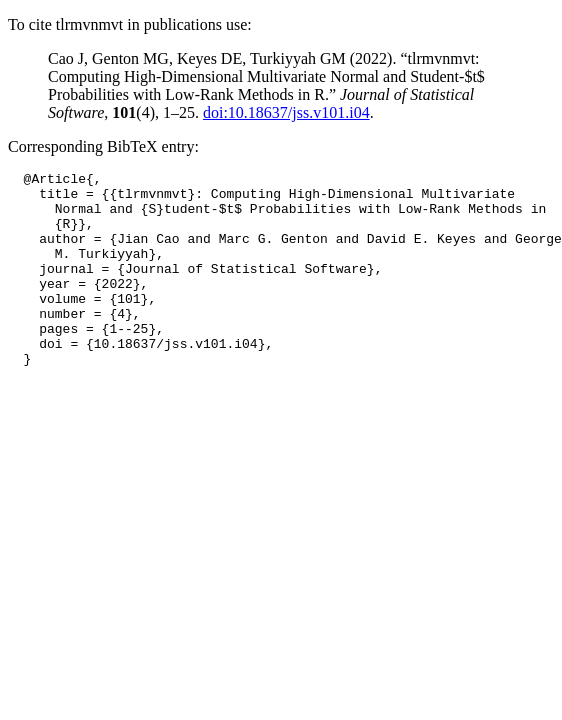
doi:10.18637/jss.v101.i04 (286, 112)
